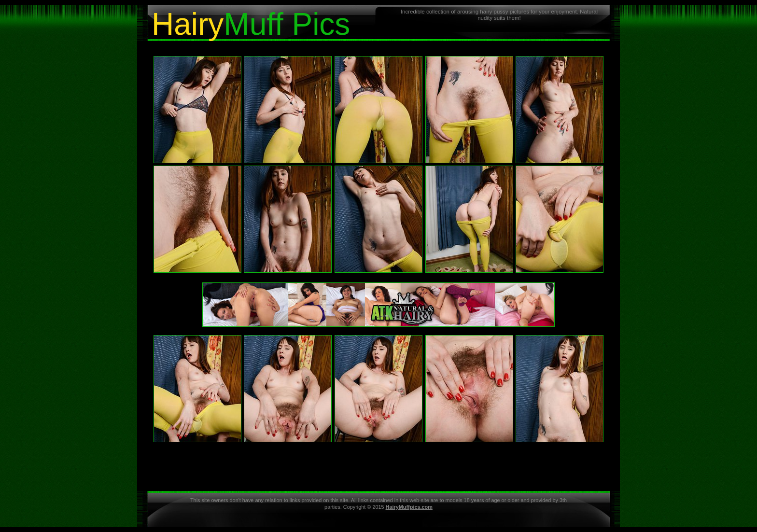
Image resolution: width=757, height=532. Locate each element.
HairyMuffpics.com (409, 507)
